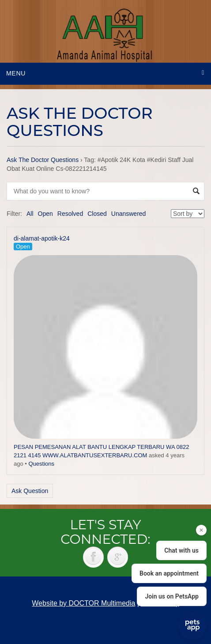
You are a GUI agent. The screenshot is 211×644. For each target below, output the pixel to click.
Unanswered (129, 214)
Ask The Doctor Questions (43, 160)
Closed (97, 214)
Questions (41, 464)
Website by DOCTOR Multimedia (83, 603)
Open (45, 214)
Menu (16, 73)
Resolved (70, 214)
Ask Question (30, 491)
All (30, 214)
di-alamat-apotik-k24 (42, 238)
